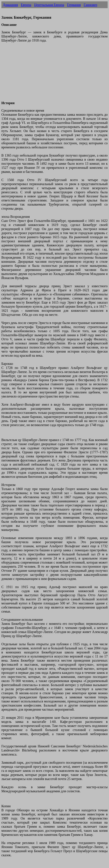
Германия (74, 5)
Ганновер (90, 5)
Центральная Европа (49, 5)
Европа (26, 5)
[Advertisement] (54, 74)
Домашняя (10, 5)
